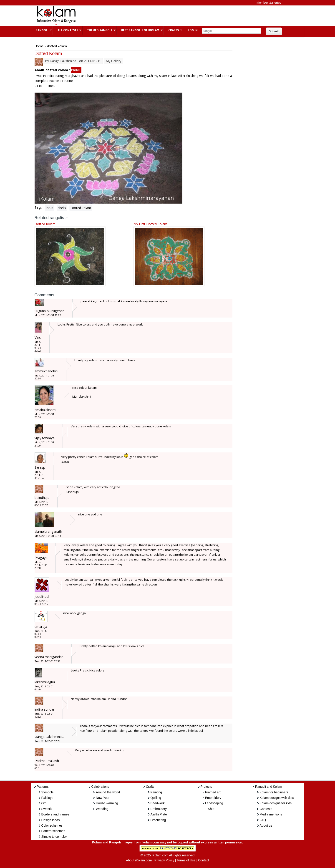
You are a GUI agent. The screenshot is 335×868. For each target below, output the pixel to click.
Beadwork (158, 803)
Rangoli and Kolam (269, 787)
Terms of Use (186, 860)
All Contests (67, 30)
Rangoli (42, 30)
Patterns (43, 787)
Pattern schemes (53, 831)
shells (62, 208)
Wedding (102, 809)
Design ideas (51, 820)
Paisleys (47, 798)
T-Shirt (210, 809)
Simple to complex (54, 837)
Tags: (39, 207)
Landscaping (214, 803)
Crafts (173, 30)
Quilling (156, 798)
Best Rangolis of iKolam (140, 30)
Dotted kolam (81, 208)
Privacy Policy (164, 860)
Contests (266, 809)
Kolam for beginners (274, 792)
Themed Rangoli (99, 30)
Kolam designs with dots (277, 798)
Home (39, 46)
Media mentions (271, 814)
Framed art (213, 792)
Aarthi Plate (159, 814)
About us (266, 825)
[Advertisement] (164, 16)
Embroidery (159, 809)
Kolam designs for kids (276, 803)
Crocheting (158, 820)
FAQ (263, 820)
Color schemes (52, 825)
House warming (107, 803)
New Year (103, 798)
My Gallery (113, 61)
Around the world (108, 792)
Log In (193, 30)
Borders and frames (55, 814)
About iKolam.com (139, 860)
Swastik (47, 809)
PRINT (76, 70)
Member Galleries (269, 3)
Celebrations (100, 787)
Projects (206, 787)
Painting (156, 792)
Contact (204, 860)
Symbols (48, 792)
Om (44, 803)
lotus (50, 208)
